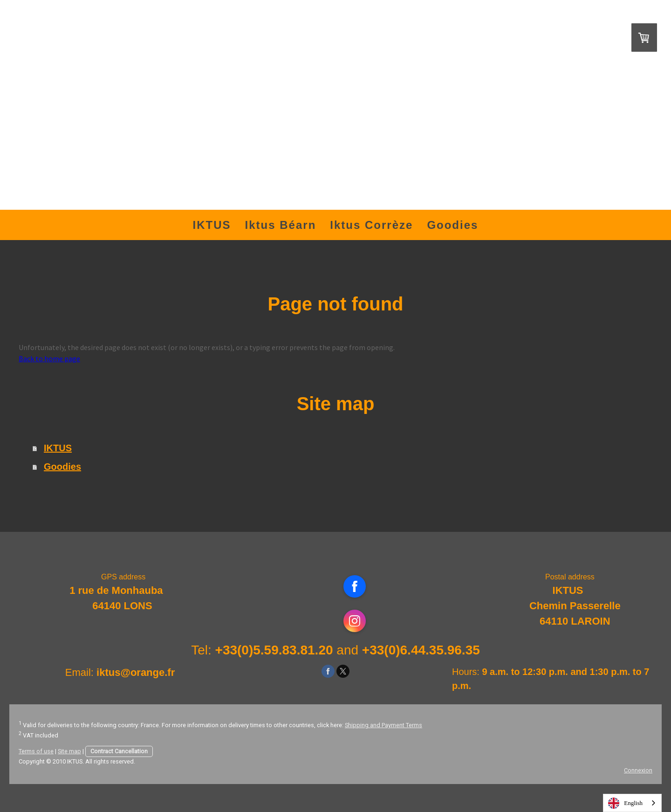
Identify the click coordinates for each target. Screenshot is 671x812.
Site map (69, 751)
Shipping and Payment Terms (383, 725)
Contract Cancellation (119, 751)
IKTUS (212, 225)
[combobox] (632, 803)
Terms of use (36, 751)
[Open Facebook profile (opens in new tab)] (355, 586)
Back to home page (49, 358)
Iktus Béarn (281, 225)
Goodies (452, 225)
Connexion (638, 770)
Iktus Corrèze (371, 225)
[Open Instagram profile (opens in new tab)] (355, 621)
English (625, 803)
